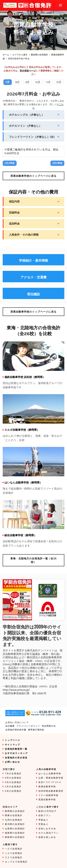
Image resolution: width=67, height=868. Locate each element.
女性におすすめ (47, 829)
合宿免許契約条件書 (16, 730)
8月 (18, 82)
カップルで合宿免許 (16, 862)
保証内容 (14, 202)
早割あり (44, 820)
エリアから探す (20, 55)
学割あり (44, 824)
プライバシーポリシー (28, 726)
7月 (8, 82)
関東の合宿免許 (14, 816)
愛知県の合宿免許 (39, 55)
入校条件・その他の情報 (24, 235)
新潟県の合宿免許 (15, 824)
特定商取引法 (49, 726)
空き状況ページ (28, 71)
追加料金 (14, 224)
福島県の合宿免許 (15, 833)
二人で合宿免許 (14, 853)
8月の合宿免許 (13, 778)
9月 (28, 82)
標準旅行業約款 (36, 730)
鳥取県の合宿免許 (15, 837)
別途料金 (14, 213)
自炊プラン (45, 816)
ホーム (6, 55)
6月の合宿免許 (13, 791)
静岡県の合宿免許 (15, 811)
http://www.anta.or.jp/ (16, 690)
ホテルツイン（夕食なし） (25, 126)
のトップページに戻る (34, 176)
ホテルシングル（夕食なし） (27, 115)
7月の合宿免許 (13, 774)
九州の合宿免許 (14, 820)
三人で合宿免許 (14, 858)
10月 (38, 82)
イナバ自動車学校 (49, 795)
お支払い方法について (17, 723)
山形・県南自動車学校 (51, 778)
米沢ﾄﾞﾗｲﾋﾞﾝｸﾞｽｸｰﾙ (50, 782)
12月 (59, 82)
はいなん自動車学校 (50, 774)
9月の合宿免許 (13, 782)
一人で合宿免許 (14, 849)
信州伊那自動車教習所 (51, 791)
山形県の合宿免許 (15, 829)
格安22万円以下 (48, 811)
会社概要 (10, 726)
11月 (48, 82)
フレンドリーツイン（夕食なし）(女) (32, 137)
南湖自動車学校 (47, 787)
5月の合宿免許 (13, 787)
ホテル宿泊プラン (49, 833)
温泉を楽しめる (47, 837)
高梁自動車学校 (47, 800)
